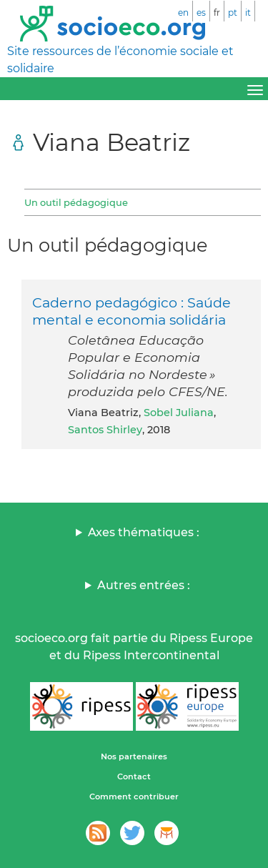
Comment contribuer (134, 797)
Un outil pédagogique (76, 202)
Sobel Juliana (179, 413)
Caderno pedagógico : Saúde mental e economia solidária (131, 311)
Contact (134, 776)
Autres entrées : (144, 585)
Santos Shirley (105, 430)
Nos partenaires (134, 756)
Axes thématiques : (144, 532)
